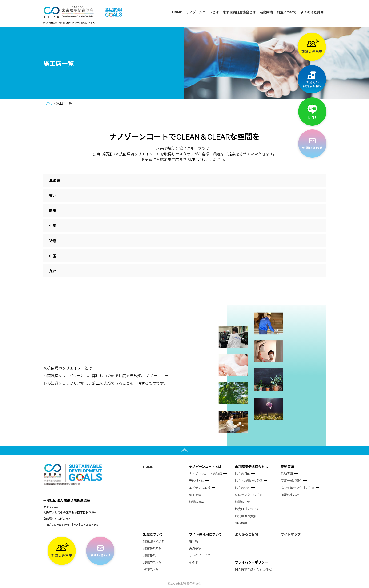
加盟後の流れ (152, 548)
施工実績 (195, 495)
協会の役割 (243, 488)
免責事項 (195, 548)
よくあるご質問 (312, 12)
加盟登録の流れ (154, 541)
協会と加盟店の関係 (249, 481)
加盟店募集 (197, 502)
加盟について (287, 12)
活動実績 (266, 12)
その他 (194, 562)
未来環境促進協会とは (239, 12)
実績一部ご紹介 (291, 481)
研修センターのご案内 (250, 495)
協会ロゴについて (247, 509)
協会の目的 (243, 473)
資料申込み (151, 569)
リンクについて (200, 555)
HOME (177, 12)
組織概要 (241, 523)
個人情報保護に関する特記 (253, 569)
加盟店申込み (290, 495)
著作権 (194, 541)
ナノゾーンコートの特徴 (206, 473)
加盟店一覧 (243, 502)
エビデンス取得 (200, 488)
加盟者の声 (151, 555)
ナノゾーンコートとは (202, 12)
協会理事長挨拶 (246, 516)
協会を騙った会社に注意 (298, 488)
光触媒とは (197, 481)
